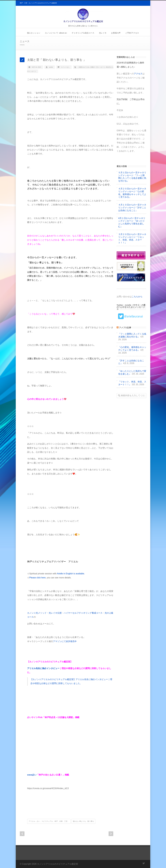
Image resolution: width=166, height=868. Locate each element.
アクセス (138, 74)
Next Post (111, 834)
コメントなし (65, 67)
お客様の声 (116, 33)
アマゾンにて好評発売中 (65, 641)
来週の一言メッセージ (98, 67)
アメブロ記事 (125, 328)
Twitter (144, 863)
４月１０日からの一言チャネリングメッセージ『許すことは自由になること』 (132, 208)
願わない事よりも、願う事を (83, 821)
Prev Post (22, 834)
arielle (51, 67)
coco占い (32, 775)
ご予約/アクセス (132, 33)
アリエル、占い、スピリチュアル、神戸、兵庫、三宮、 (49, 821)
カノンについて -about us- (56, 33)
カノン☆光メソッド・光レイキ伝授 (44, 613)
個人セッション (34, 33)
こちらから (137, 297)
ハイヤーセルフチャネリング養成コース (83, 613)
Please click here (37, 578)
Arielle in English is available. (71, 574)
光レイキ (103, 33)
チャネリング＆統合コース (83, 33)
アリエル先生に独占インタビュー (43, 668)
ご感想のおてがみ (84, 67)
